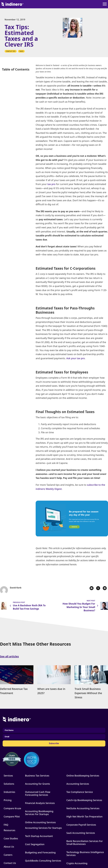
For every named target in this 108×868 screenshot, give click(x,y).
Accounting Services (78, 784)
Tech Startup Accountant (39, 836)
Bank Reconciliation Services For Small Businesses (85, 843)
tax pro (51, 184)
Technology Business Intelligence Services (85, 854)
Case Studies (11, 838)
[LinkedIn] (105, 588)
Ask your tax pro (76, 358)
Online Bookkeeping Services (83, 776)
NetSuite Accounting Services (83, 808)
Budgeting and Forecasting (40, 852)
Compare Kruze (12, 808)
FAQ (6, 825)
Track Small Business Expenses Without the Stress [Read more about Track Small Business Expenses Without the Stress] (88, 693)
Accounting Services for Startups (43, 828)
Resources (9, 830)
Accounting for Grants (37, 784)
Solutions (9, 784)
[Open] (105, 4)
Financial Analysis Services (40, 803)
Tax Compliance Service (80, 792)
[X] (98, 588)
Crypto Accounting (77, 863)
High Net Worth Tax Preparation (84, 816)
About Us (9, 847)
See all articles (9, 656)
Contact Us (10, 863)
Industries (9, 792)
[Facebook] (92, 588)
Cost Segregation (35, 844)
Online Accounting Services (40, 822)
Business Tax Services (37, 776)
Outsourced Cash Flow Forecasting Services (38, 793)
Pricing (8, 800)
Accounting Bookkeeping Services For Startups (39, 813)
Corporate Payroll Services (81, 825)
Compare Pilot (12, 816)
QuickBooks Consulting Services (43, 861)
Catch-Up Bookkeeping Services (84, 800)
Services (8, 776)
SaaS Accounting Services (81, 833)
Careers (8, 855)
